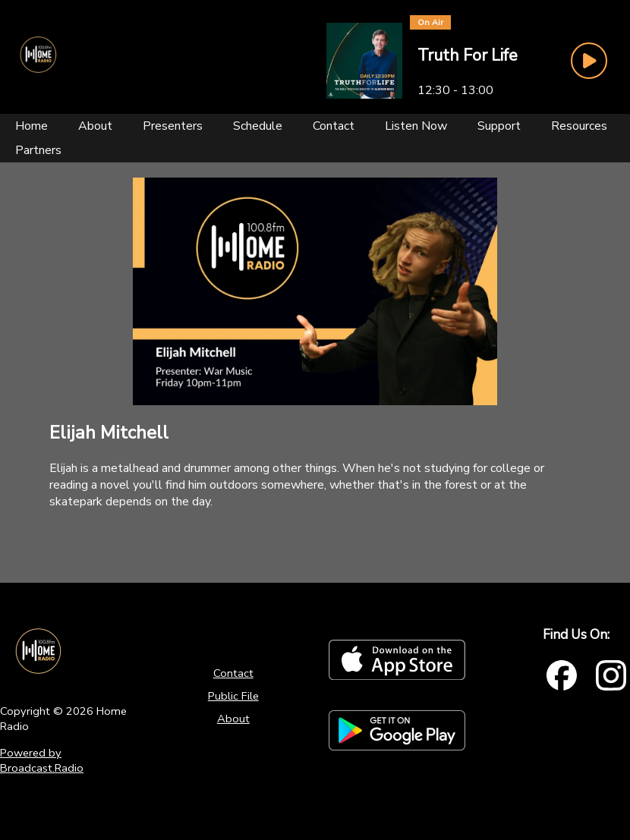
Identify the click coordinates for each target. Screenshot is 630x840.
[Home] (31, 126)
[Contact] (334, 126)
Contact (233, 673)
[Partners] (38, 150)
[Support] (499, 126)
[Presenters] (173, 126)
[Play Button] (589, 61)
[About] (95, 126)
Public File (233, 696)
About (233, 719)
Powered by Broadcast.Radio (42, 760)
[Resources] (579, 126)
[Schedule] (258, 126)
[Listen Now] (416, 126)
